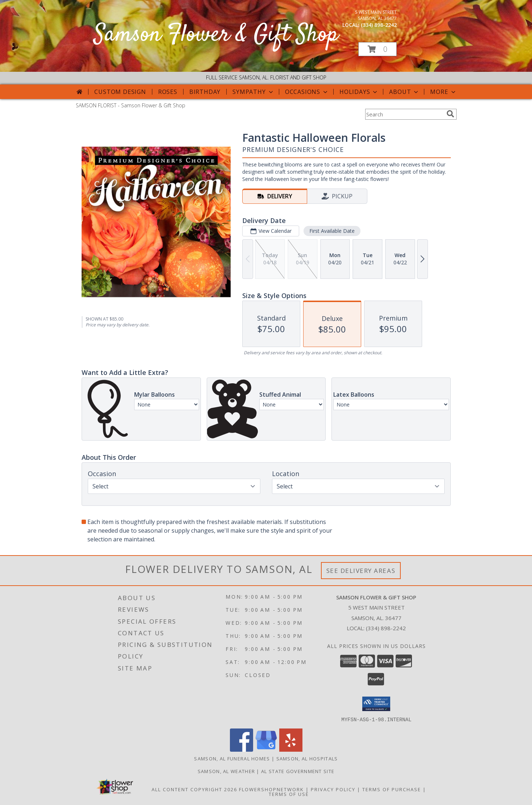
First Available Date (332, 231)
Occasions (307, 92)
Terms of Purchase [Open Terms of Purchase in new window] (392, 789)
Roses (168, 92)
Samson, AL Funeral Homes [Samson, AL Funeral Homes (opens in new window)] (232, 758)
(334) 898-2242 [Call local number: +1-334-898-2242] (379, 25)
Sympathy (253, 92)
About (404, 92)
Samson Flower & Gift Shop (216, 35)
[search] (450, 114)
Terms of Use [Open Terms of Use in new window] (289, 794)
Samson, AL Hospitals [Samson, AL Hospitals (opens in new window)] (307, 758)
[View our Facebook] (242, 749)
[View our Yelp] (291, 749)
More (443, 92)
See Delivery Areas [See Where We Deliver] (361, 571)
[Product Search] (404, 114)
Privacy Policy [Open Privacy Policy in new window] (333, 789)
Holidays (359, 92)
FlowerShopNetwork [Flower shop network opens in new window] (271, 789)
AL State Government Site (298, 771)
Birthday (205, 92)
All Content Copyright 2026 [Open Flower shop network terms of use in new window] (194, 789)
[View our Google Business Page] (266, 749)
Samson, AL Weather (226, 771)
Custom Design (120, 92)
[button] (378, 49)
